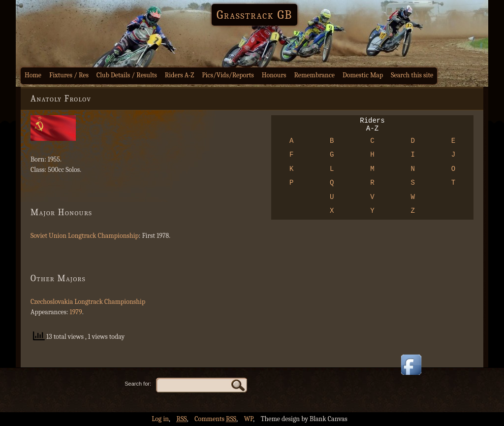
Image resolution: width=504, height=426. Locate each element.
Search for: (138, 384)
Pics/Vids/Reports (228, 75)
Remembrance (314, 75)
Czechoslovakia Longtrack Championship (88, 302)
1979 (76, 312)
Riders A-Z (180, 75)
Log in (160, 419)
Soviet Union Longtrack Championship (85, 236)
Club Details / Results (127, 75)
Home (33, 75)
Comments (215, 419)
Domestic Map (363, 75)
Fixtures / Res (69, 75)
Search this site (412, 75)
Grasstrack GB (254, 15)
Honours (274, 75)
